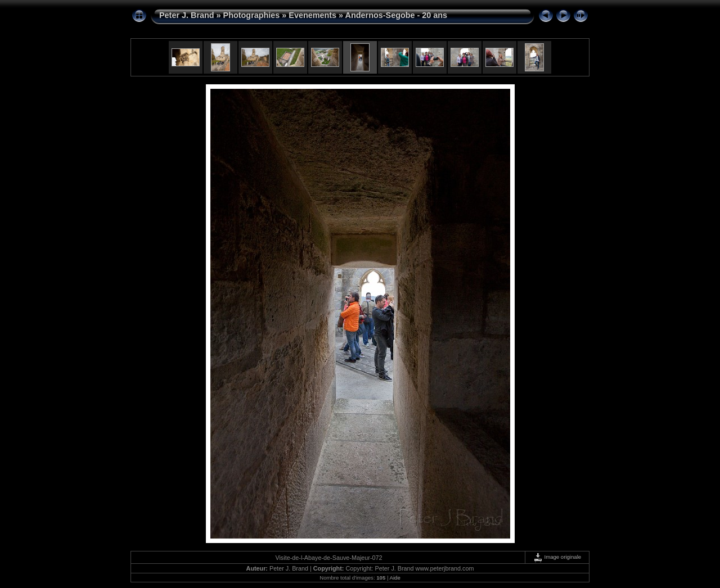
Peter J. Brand (187, 15)
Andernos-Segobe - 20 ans (397, 15)
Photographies (252, 15)
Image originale (557, 557)
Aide (395, 578)
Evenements (312, 15)
